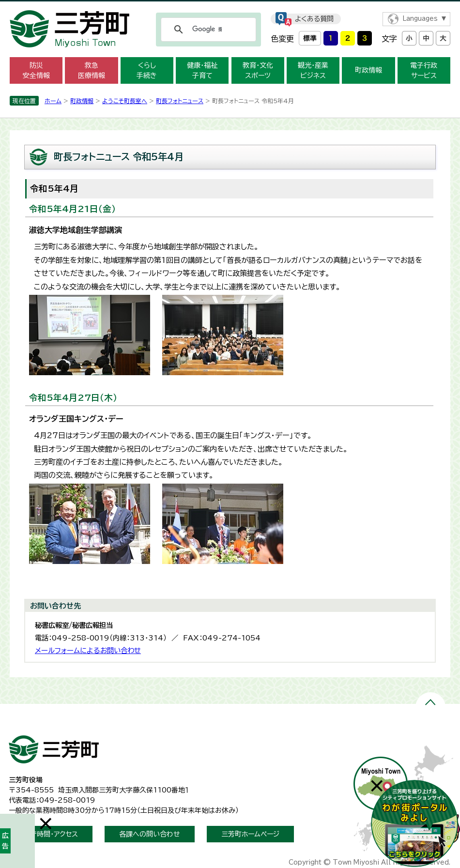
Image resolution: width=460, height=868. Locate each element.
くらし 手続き (147, 70)
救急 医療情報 (92, 70)
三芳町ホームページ (250, 834)
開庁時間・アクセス (51, 834)
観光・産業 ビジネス (313, 70)
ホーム (53, 101)
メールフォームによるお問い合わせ (88, 650)
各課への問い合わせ (150, 834)
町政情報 (368, 70)
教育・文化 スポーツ (258, 70)
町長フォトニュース (180, 101)
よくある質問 (314, 19)
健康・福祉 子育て (202, 70)
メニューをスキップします (230, 7)
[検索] (207, 30)
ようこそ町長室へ (125, 101)
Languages (420, 19)
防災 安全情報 (36, 70)
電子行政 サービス (424, 70)
